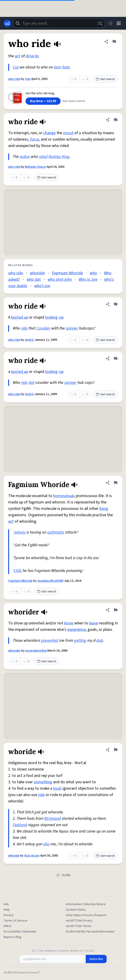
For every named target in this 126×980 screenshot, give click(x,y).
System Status (76, 910)
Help (7, 910)
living (104, 509)
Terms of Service (15, 921)
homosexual (63, 496)
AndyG (29, 340)
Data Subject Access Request (86, 915)
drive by (32, 56)
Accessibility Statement (20, 932)
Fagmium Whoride (67, 273)
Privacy (9, 915)
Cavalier (43, 328)
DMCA (8, 926)
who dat (34, 279)
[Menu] (119, 23)
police (25, 157)
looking (51, 317)
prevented (50, 641)
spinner (72, 328)
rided (43, 157)
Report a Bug (13, 937)
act (18, 56)
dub (100, 641)
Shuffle (63, 875)
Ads (6, 904)
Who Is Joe (88, 279)
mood (68, 133)
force (35, 139)
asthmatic (56, 532)
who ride (14, 79)
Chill (17, 571)
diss (46, 844)
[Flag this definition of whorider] (116, 610)
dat (31, 383)
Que (28, 79)
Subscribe (96, 959)
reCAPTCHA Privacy (79, 921)
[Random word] (100, 23)
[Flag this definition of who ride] (114, 42)
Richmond (53, 819)
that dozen (32, 856)
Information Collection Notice (86, 904)
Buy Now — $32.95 (43, 101)
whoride (14, 856)
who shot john (60, 279)
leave (94, 623)
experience (77, 630)
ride (24, 328)
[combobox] (59, 23)
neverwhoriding (36, 651)
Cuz (16, 67)
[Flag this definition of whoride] (116, 750)
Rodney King (59, 157)
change (49, 133)
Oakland (20, 825)
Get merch (105, 79)
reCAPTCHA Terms (79, 926)
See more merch (74, 101)
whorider (37, 273)
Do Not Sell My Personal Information (90, 932)
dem (58, 67)
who (93, 273)
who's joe (42, 286)
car (61, 317)
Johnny (20, 532)
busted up (20, 317)
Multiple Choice (35, 167)
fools (66, 67)
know (69, 623)
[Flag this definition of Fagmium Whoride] (116, 483)
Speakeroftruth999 (50, 581)
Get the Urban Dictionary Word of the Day (63, 951)
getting (80, 641)
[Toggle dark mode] (111, 23)
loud (57, 788)
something (43, 782)
